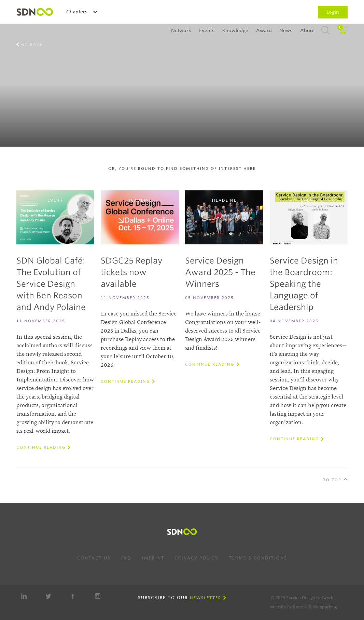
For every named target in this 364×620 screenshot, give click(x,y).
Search (325, 30)
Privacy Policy (197, 558)
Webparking (325, 607)
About (307, 30)
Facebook (73, 596)
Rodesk (300, 607)
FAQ (126, 558)
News (286, 30)
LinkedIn (24, 596)
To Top (332, 480)
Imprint (153, 558)
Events (207, 30)
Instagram (98, 596)
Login (333, 12)
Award (264, 30)
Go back (32, 44)
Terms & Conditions (258, 558)
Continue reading (41, 447)
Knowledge (235, 30)
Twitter (48, 596)
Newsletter (206, 598)
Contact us (94, 558)
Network (181, 30)
